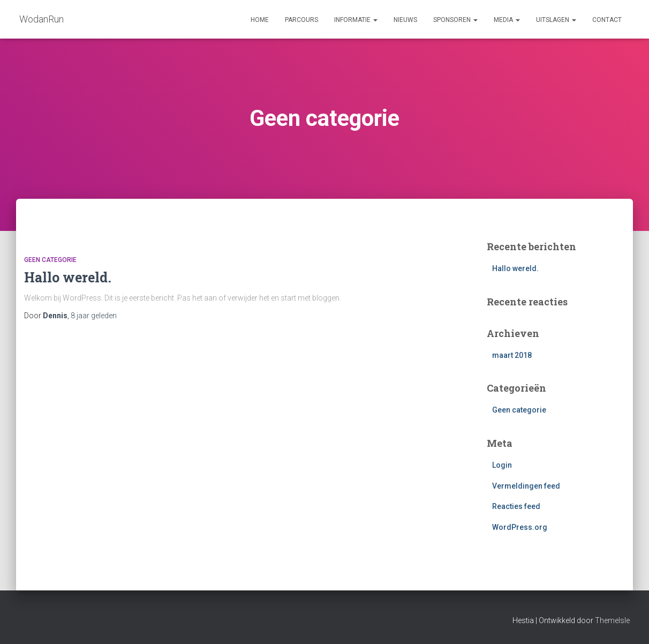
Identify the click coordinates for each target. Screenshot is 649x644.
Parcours (301, 20)
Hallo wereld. (68, 277)
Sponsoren (455, 20)
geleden (94, 316)
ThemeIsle (612, 620)
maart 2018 (512, 355)
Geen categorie (50, 260)
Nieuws (405, 20)
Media (507, 20)
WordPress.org (520, 527)
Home (260, 20)
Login (502, 465)
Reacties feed (516, 506)
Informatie (356, 20)
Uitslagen (556, 20)
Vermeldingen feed (526, 486)
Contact (607, 20)
